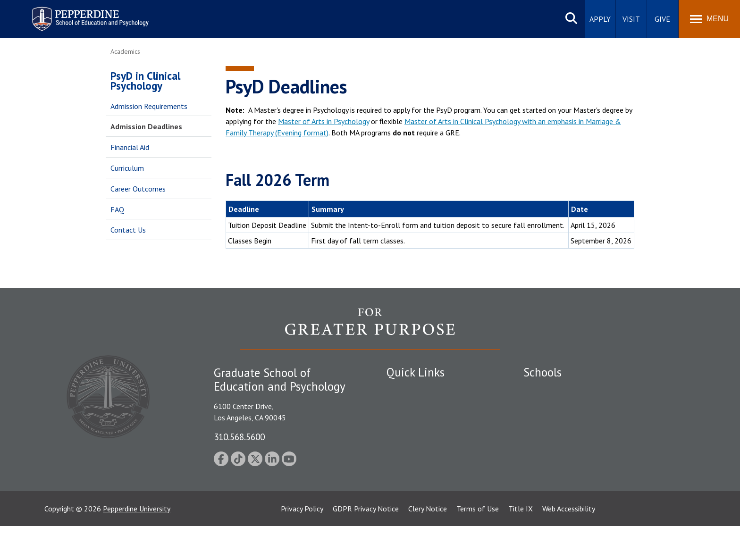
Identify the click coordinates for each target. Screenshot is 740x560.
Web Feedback (409, 505)
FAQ (117, 209)
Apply (600, 19)
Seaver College (547, 390)
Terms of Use (478, 543)
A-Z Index (402, 472)
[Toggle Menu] (709, 19)
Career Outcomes (138, 189)
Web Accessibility (569, 543)
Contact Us (128, 230)
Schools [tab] (542, 372)
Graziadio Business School (564, 423)
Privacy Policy (302, 543)
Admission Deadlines (146, 126)
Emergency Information (424, 423)
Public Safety (408, 390)
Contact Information (420, 456)
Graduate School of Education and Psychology (597, 439)
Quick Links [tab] (416, 372)
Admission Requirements (149, 106)
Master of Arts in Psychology (324, 121)
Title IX (521, 543)
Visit (631, 19)
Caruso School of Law (559, 407)
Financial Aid (130, 147)
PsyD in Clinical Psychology (145, 81)
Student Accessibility (419, 407)
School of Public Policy (560, 456)
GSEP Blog (404, 489)
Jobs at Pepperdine (416, 439)
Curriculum (127, 168)
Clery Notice (428, 543)
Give (662, 19)
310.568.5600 (239, 437)
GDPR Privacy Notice (366, 543)
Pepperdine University (137, 543)
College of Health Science (565, 472)
